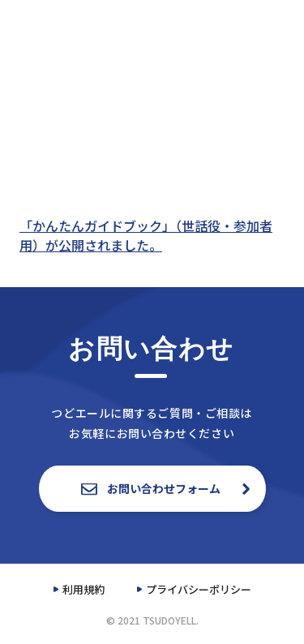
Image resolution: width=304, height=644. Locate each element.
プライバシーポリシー (199, 589)
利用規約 (83, 589)
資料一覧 (238, 23)
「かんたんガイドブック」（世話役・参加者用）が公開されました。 (146, 235)
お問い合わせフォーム (152, 488)
